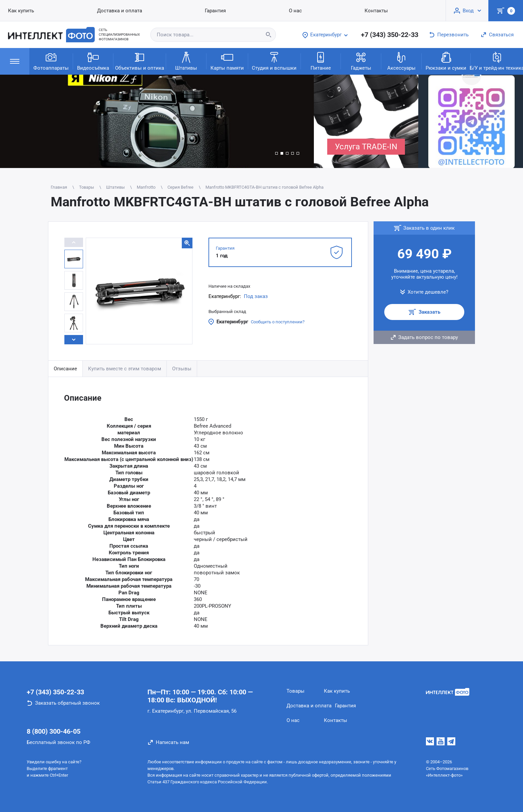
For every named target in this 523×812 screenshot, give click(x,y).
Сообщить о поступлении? (278, 322)
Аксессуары (401, 61)
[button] (277, 153)
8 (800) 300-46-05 (54, 731)
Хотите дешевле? (428, 292)
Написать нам (172, 742)
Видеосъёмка (93, 61)
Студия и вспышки (274, 61)
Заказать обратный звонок (67, 703)
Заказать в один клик (429, 228)
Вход (468, 11)
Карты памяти (227, 61)
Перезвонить (453, 35)
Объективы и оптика (140, 61)
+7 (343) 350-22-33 (390, 35)
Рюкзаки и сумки (446, 61)
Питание (321, 61)
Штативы (186, 61)
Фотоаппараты (51, 61)
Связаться (501, 35)
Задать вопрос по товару (428, 337)
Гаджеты (361, 61)
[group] (157, 121)
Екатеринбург (232, 322)
